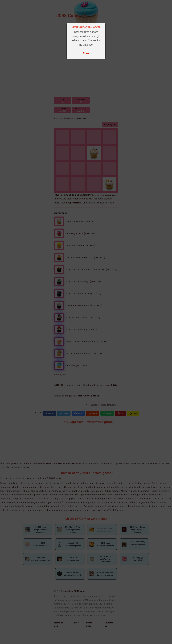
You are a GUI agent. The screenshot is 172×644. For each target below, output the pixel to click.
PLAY (86, 53)
